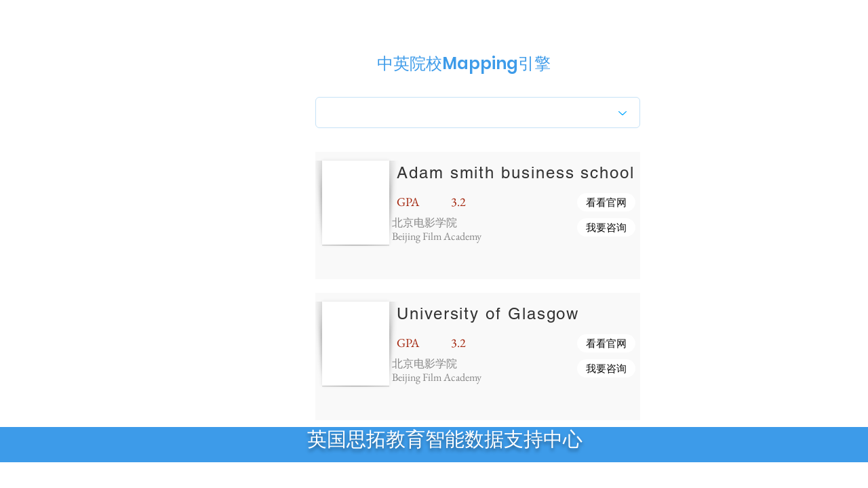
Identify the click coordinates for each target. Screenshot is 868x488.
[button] (606, 202)
